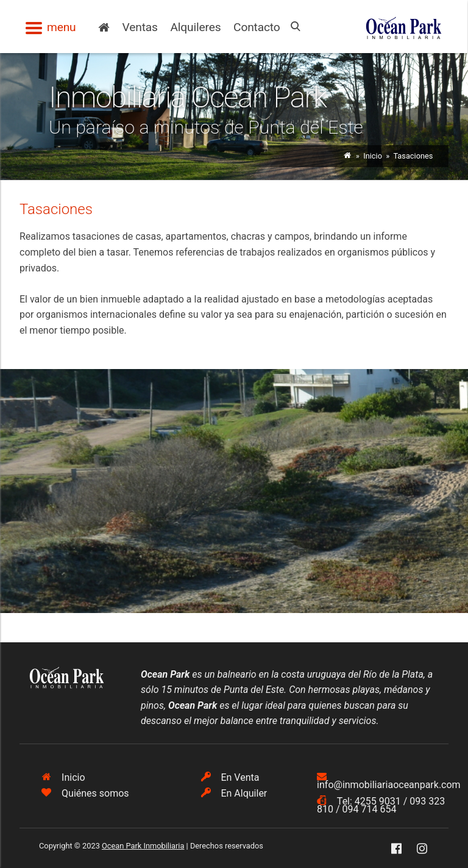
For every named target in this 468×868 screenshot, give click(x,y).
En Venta (230, 777)
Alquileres (195, 27)
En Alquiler (234, 793)
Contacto (257, 27)
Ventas (140, 27)
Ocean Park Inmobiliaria (143, 846)
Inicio (373, 156)
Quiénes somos (85, 793)
